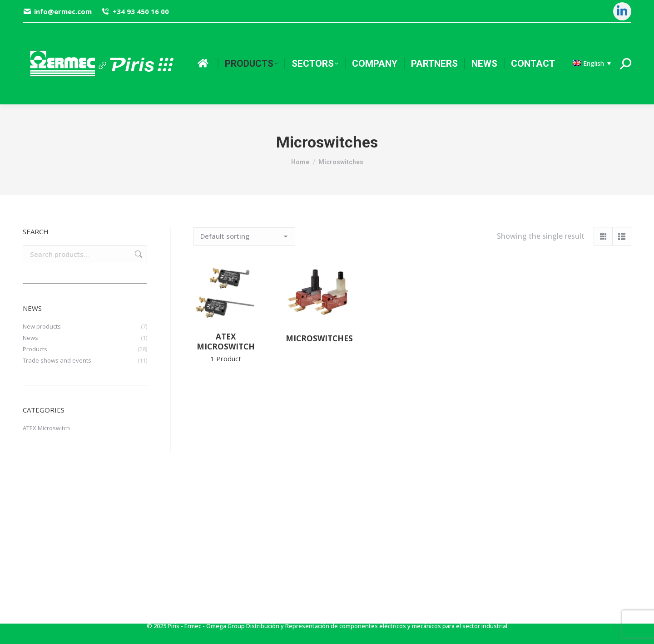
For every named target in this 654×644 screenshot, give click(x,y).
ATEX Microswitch (226, 347)
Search (138, 254)
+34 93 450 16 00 (135, 12)
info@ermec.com (57, 12)
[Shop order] (244, 236)
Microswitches (319, 338)
